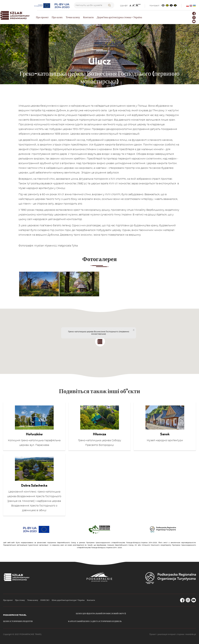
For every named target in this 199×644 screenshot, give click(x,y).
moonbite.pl (191, 634)
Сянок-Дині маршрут (122, 90)
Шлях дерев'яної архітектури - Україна (68, 600)
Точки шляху (73, 17)
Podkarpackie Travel (15, 615)
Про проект (42, 17)
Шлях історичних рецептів (18, 621)
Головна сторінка (73, 90)
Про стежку (20, 600)
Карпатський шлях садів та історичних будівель (95, 621)
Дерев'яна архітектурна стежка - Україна (119, 17)
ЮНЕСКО (45, 600)
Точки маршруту (96, 90)
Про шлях (57, 17)
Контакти (88, 17)
